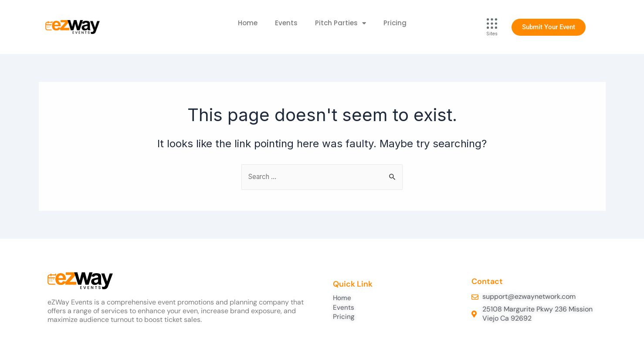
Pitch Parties (341, 23)
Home (248, 23)
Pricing (395, 23)
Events (286, 23)
